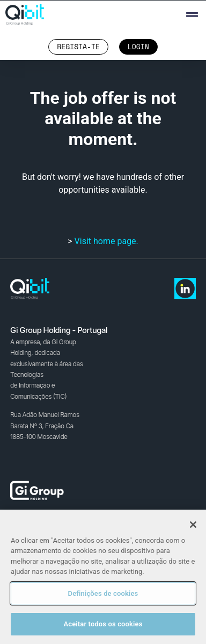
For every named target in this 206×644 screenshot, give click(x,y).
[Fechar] (193, 525)
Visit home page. (106, 241)
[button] (192, 15)
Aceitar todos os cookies (103, 624)
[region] (103, 577)
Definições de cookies (103, 593)
